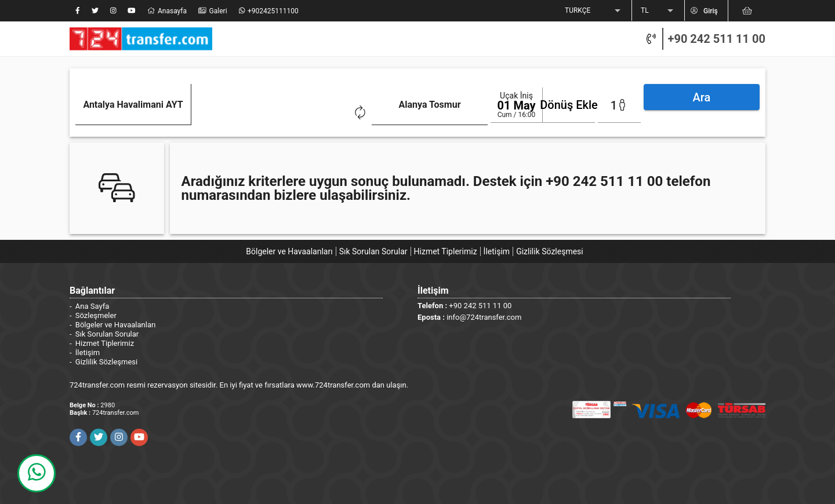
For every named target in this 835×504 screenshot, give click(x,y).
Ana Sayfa (92, 304)
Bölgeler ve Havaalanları (289, 250)
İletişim (497, 250)
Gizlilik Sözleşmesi (550, 250)
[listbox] (594, 11)
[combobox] (165, 113)
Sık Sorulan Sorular (373, 250)
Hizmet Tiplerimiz (446, 250)
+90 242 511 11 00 (717, 39)
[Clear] (247, 111)
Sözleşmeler (96, 314)
